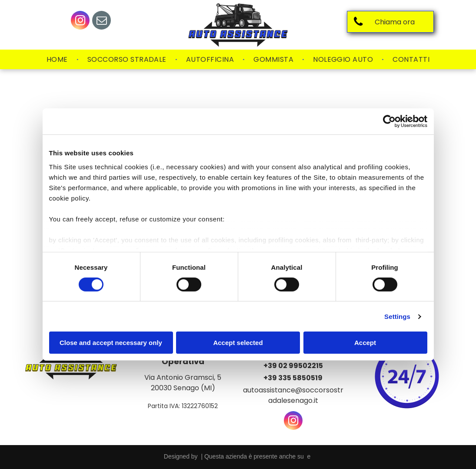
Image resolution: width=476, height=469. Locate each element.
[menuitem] (58, 60)
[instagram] (80, 21)
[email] (102, 21)
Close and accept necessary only (111, 343)
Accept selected (238, 343)
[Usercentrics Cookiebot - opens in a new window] (389, 121)
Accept (365, 343)
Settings (397, 317)
